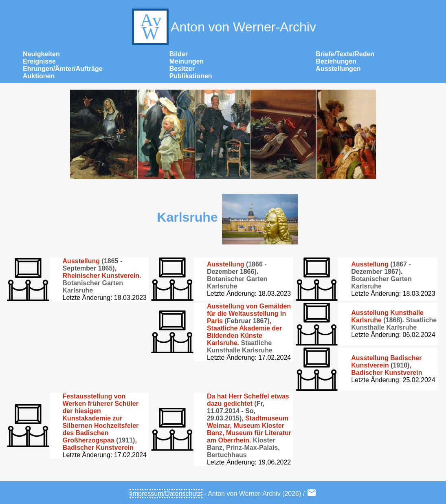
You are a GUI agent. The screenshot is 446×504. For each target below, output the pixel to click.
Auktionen (39, 76)
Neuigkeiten (41, 54)
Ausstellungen (338, 69)
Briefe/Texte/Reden (345, 54)
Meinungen (187, 61)
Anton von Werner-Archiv (223, 27)
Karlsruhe (187, 217)
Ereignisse (39, 61)
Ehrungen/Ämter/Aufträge (63, 69)
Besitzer (182, 69)
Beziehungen (336, 61)
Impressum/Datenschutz (166, 494)
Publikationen (191, 76)
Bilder (179, 54)
